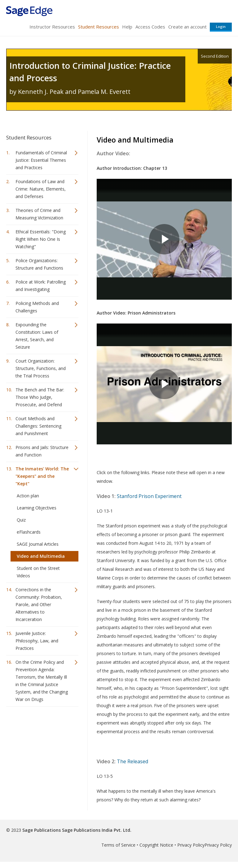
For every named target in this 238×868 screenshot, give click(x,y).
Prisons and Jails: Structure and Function (42, 451)
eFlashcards (29, 532)
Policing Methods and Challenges (37, 307)
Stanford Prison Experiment (149, 496)
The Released (132, 761)
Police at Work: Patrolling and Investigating (41, 286)
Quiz (21, 520)
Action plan (28, 496)
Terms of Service (118, 845)
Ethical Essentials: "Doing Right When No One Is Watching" (41, 239)
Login (221, 26)
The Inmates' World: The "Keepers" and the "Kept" (42, 476)
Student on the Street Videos (38, 572)
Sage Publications (42, 830)
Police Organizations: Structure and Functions (39, 264)
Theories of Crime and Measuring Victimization (39, 214)
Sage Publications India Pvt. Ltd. (96, 830)
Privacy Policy (191, 845)
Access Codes (150, 27)
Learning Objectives (37, 508)
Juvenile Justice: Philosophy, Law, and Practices (37, 641)
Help (127, 27)
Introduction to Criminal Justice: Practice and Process (90, 72)
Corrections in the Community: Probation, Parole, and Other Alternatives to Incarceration (39, 604)
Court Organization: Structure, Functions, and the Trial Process (41, 368)
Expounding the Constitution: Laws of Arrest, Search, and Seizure (37, 336)
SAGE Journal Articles (38, 544)
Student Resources (99, 27)
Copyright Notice (156, 845)
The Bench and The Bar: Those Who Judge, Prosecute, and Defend (40, 397)
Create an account (187, 27)
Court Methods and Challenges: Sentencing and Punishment (38, 426)
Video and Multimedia (41, 556)
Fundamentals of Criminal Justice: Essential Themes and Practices (41, 160)
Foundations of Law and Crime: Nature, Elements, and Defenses (41, 189)
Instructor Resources (52, 27)
